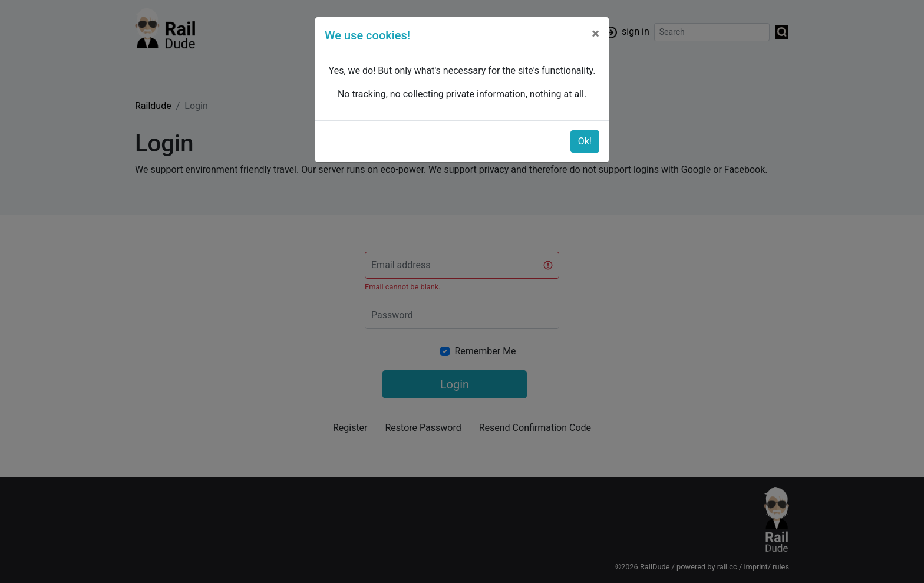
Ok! (585, 141)
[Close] (595, 34)
